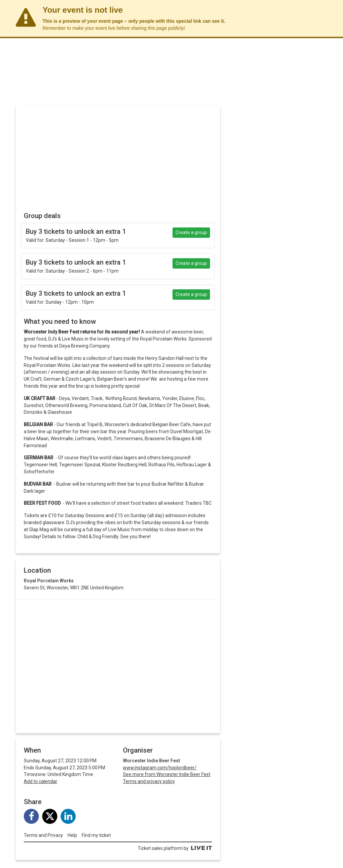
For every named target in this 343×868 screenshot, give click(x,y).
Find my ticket (96, 835)
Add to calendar (41, 781)
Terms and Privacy (43, 835)
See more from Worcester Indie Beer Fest (167, 774)
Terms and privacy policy (149, 781)
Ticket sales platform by (175, 848)
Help (72, 835)
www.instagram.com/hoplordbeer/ (160, 768)
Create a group (191, 232)
